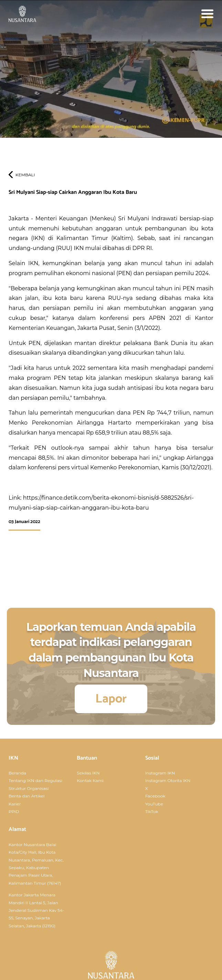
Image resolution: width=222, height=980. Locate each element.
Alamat (17, 829)
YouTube (154, 804)
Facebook (155, 796)
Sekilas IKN (88, 773)
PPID (14, 811)
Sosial (152, 758)
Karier (15, 804)
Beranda (17, 773)
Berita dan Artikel (27, 796)
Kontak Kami (90, 780)
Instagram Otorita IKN (168, 780)
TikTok (152, 811)
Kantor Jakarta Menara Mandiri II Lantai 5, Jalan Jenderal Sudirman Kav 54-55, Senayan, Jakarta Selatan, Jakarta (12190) (36, 910)
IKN (13, 758)
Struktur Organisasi (29, 788)
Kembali (25, 175)
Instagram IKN (160, 773)
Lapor (111, 699)
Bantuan (87, 758)
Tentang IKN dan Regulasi (35, 780)
